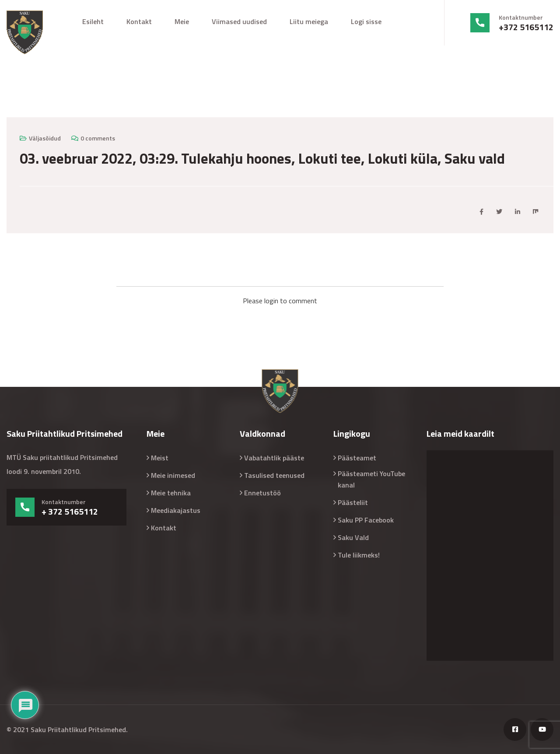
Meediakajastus (176, 510)
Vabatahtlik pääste (274, 458)
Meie (182, 21)
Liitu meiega (309, 21)
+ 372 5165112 (70, 512)
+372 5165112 (526, 27)
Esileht (93, 21)
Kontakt (139, 21)
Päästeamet (357, 458)
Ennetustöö (262, 493)
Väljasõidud (45, 138)
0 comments (98, 138)
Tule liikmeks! (359, 555)
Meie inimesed (173, 475)
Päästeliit (353, 502)
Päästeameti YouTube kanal (371, 479)
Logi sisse (366, 21)
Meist (160, 458)
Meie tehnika (171, 493)
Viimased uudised (239, 21)
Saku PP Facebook (366, 520)
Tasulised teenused (274, 475)
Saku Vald (353, 537)
